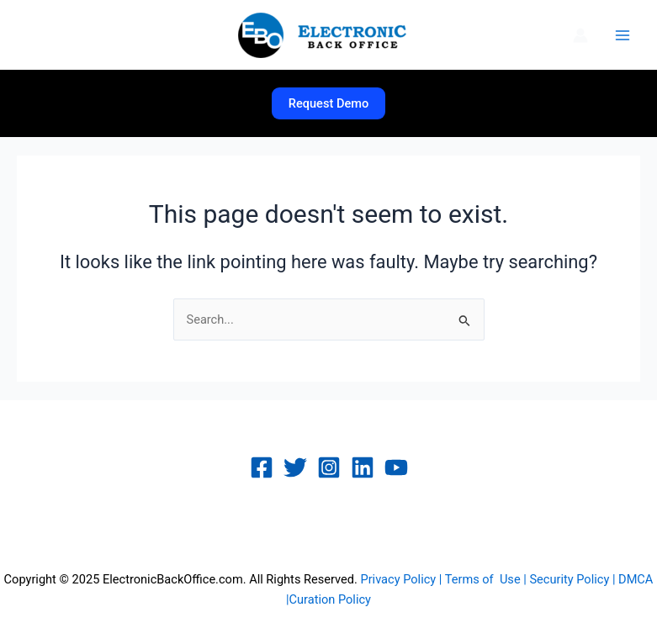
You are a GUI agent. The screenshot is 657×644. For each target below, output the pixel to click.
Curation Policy (330, 599)
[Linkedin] (363, 467)
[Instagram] (329, 467)
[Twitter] (295, 467)
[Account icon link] (580, 35)
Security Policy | (574, 579)
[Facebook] (262, 467)
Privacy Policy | (402, 579)
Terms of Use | (487, 579)
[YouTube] (396, 467)
